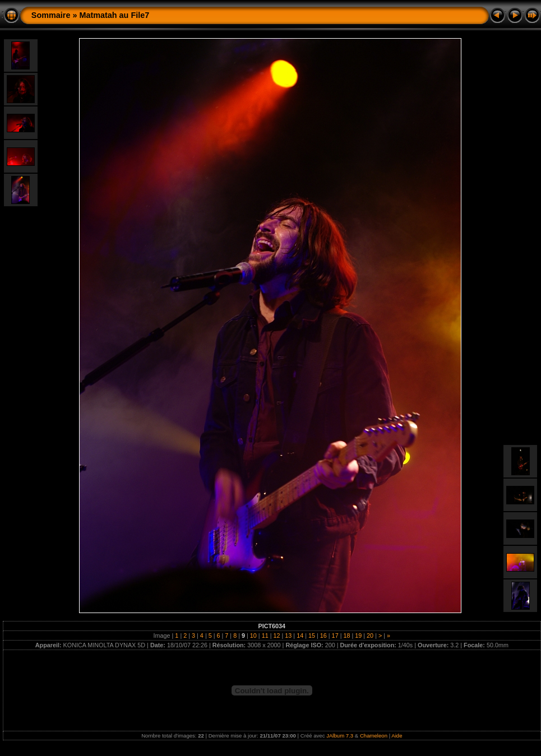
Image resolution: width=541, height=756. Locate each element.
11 (265, 636)
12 (276, 636)
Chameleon (374, 736)
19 (358, 636)
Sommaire (51, 15)
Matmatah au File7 (114, 15)
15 (312, 636)
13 (288, 636)
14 (300, 636)
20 (370, 636)
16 (323, 636)
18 (346, 636)
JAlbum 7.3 (340, 736)
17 (335, 636)
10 (253, 636)
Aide (397, 736)
